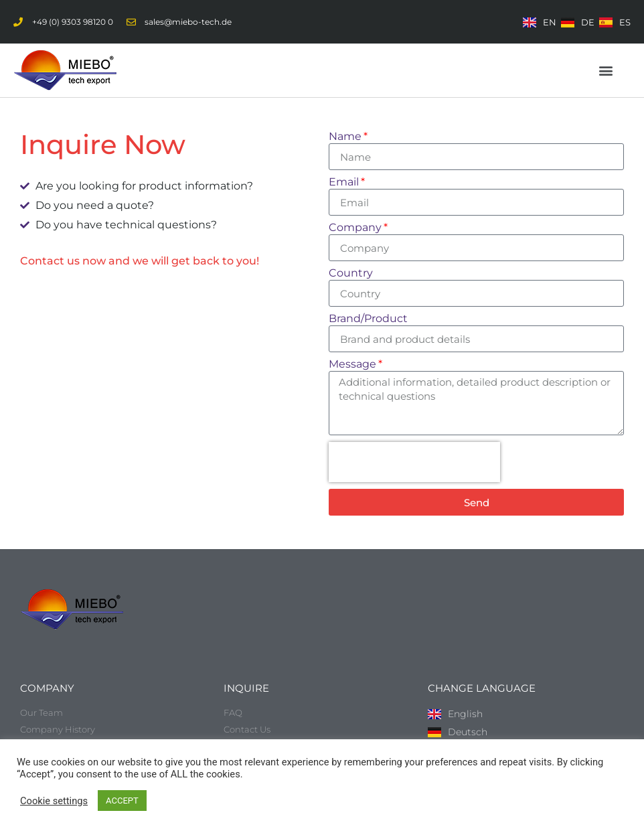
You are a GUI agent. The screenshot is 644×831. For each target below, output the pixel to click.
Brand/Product (368, 319)
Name (345, 137)
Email (344, 182)
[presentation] (414, 462)
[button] (606, 71)
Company (355, 228)
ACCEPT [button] (122, 801)
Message (352, 365)
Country (351, 274)
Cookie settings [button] (54, 801)
